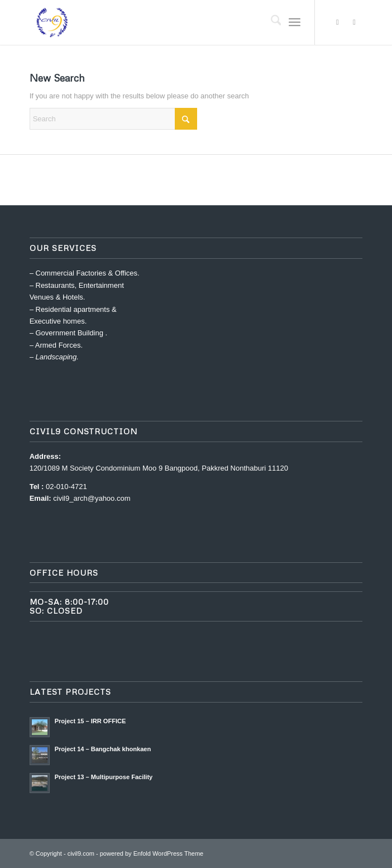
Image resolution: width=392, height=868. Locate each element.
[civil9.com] (163, 22)
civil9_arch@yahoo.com (92, 498)
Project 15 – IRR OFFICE (90, 721)
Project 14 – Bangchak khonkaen (103, 749)
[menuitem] (271, 22)
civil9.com (81, 853)
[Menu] (295, 22)
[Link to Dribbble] (354, 22)
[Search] (271, 22)
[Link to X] (337, 22)
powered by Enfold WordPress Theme (152, 853)
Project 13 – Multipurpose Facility (104, 777)
